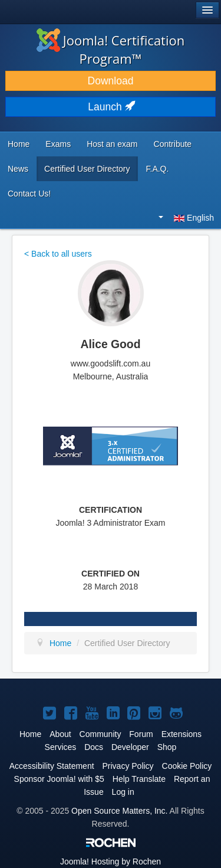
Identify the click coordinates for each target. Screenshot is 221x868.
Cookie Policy (187, 766)
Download (111, 81)
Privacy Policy (128, 766)
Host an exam (112, 144)
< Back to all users (58, 254)
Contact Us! (29, 194)
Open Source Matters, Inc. (119, 811)
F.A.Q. (158, 169)
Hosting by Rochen (111, 862)
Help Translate (139, 779)
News (18, 169)
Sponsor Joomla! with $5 (59, 779)
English (186, 218)
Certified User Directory (87, 169)
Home (19, 144)
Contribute (173, 144)
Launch (110, 107)
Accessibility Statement (52, 766)
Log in (123, 792)
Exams (58, 144)
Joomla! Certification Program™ (111, 49)
